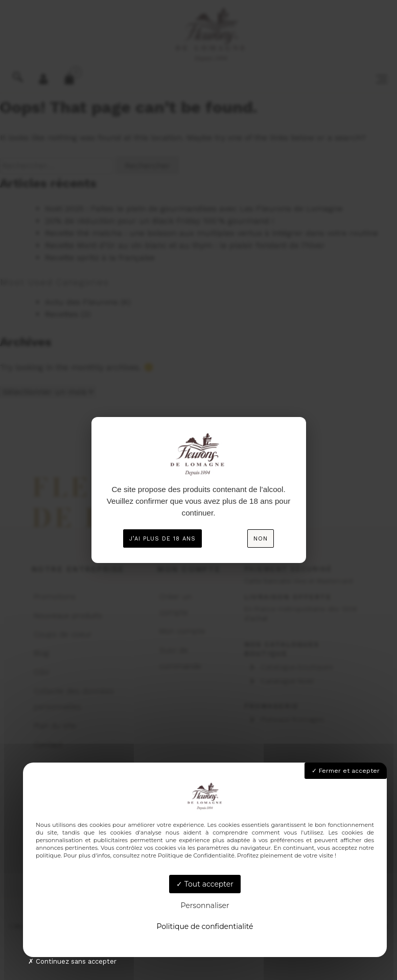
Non (261, 539)
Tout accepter (205, 884)
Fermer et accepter (346, 771)
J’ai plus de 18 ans (162, 539)
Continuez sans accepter (72, 961)
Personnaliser (205, 905)
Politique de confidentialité (205, 926)
